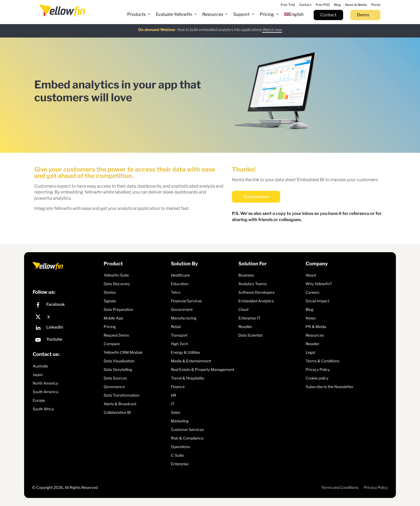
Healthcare (180, 275)
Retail (176, 327)
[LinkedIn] (67, 328)
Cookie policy (317, 378)
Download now (256, 197)
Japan (38, 375)
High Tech (179, 344)
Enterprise (180, 464)
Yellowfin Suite (116, 275)
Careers (312, 292)
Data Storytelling (118, 369)
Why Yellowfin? (319, 284)
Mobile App (113, 318)
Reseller (245, 327)
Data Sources (115, 378)
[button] (139, 14)
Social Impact (317, 301)
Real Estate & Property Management (202, 369)
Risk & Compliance (187, 438)
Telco (176, 292)
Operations (180, 447)
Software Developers (256, 292)
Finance (178, 387)
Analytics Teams (253, 284)
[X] (67, 317)
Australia (40, 366)
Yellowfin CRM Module (123, 352)
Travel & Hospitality (187, 378)
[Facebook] (67, 306)
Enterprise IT (249, 318)
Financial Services (186, 301)
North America (45, 383)
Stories (110, 292)
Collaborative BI (117, 412)
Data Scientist (250, 335)
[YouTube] (67, 341)
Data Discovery (117, 284)
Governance (114, 387)
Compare (112, 344)
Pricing (110, 327)
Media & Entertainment (191, 361)
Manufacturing (184, 318)
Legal (310, 352)
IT (173, 404)
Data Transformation (121, 395)
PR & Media (316, 327)
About (311, 275)
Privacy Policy (318, 369)
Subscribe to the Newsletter (329, 387)
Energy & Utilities (185, 352)
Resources (315, 335)
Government (182, 309)
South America (46, 392)
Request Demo (116, 335)
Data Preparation (118, 309)
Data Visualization (119, 361)
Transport (179, 335)
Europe (39, 400)
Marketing (180, 421)
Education (180, 284)
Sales (176, 412)
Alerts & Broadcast (120, 404)
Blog (310, 309)
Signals (110, 301)
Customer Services (187, 429)
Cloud (243, 309)
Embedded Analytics (256, 301)
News (311, 318)
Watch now (272, 26)
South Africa (43, 409)
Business (246, 275)
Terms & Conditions (322, 361)
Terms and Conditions (340, 487)
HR (174, 395)
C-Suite (177, 455)
